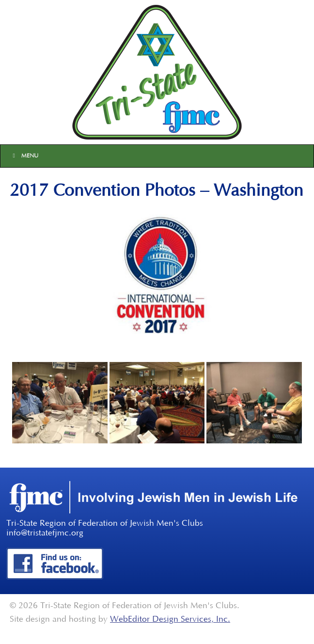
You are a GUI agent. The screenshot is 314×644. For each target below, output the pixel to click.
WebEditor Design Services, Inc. (170, 619)
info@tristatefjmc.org (45, 533)
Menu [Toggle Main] (24, 156)
